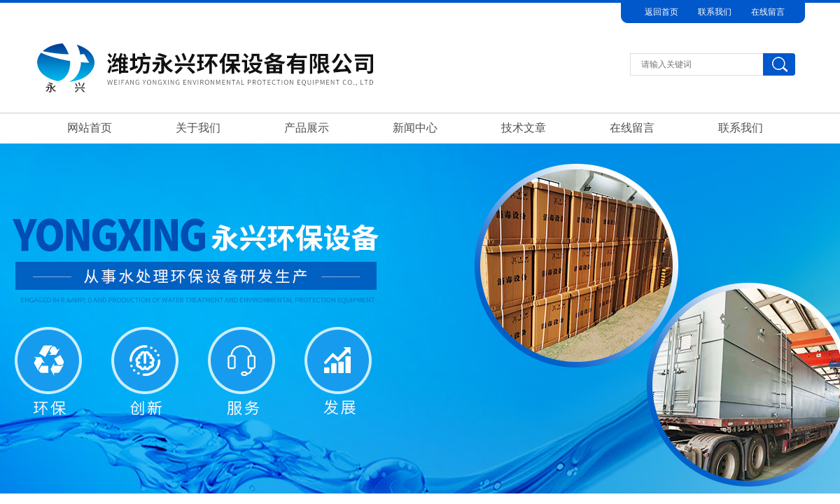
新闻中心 (415, 128)
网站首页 (90, 128)
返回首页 (661, 12)
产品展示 (307, 128)
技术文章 (524, 128)
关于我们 (198, 128)
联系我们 (715, 12)
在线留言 (768, 12)
